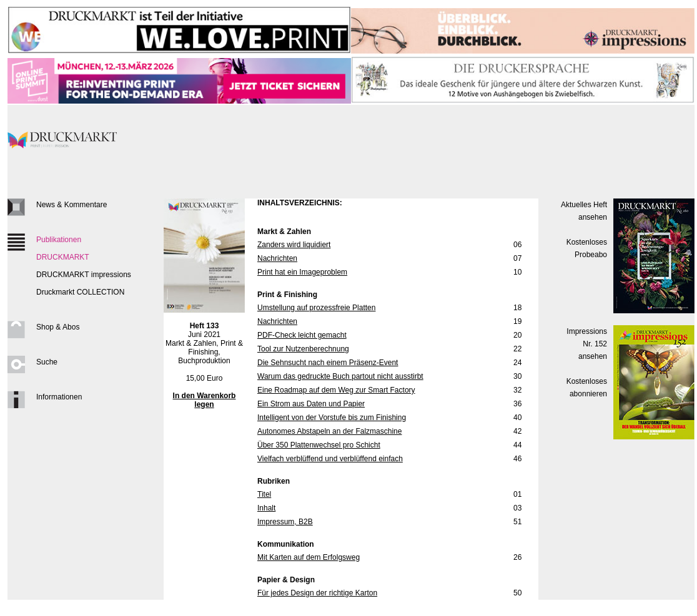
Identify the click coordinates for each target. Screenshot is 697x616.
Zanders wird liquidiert (294, 245)
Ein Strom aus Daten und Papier (311, 404)
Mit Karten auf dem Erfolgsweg (309, 557)
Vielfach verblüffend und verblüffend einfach (330, 459)
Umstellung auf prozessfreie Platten (316, 308)
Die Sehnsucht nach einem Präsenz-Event (328, 363)
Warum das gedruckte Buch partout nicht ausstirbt (340, 376)
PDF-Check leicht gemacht (302, 335)
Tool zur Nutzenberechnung (303, 349)
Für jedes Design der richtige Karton (317, 593)
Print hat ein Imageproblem (302, 272)
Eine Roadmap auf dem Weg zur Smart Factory (336, 390)
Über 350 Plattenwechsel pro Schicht (319, 445)
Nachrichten (277, 258)
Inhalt (266, 508)
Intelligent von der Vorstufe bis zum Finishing (332, 418)
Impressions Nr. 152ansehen (587, 344)
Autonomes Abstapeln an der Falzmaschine (329, 431)
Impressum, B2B (285, 522)
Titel (264, 494)
